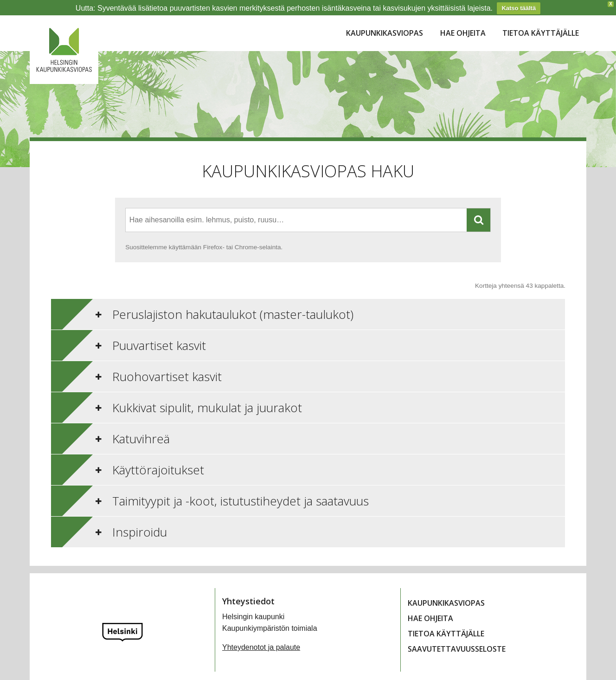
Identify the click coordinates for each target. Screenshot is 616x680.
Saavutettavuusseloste (457, 636)
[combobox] (296, 207)
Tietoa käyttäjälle (541, 20)
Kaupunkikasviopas (385, 20)
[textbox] (212, 207)
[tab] (308, 301)
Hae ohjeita (463, 20)
